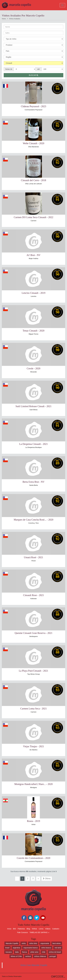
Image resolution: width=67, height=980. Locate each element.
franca (24, 952)
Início (9, 929)
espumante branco (31, 948)
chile (44, 952)
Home (4, 19)
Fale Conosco (22, 932)
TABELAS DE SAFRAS (39, 932)
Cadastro (56, 929)
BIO (15, 929)
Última (47, 879)
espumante (45, 943)
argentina (16, 948)
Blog (28, 929)
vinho (24, 943)
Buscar (33, 75)
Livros (41, 929)
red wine (58, 948)
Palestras (21, 929)
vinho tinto (33, 943)
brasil (7, 948)
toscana (9, 952)
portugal (53, 956)
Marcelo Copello (12, 943)
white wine (34, 952)
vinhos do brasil (55, 952)
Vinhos (34, 929)
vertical (28, 956)
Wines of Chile (16, 956)
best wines (57, 943)
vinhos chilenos (40, 956)
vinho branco (46, 948)
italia (17, 952)
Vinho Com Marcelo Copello (34, 965)
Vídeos (48, 929)
